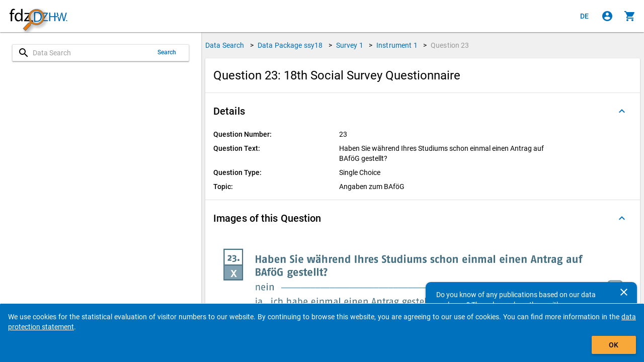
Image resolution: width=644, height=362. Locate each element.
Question (450, 45)
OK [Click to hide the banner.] (614, 345)
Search (167, 52)
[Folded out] (622, 111)
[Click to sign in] (607, 16)
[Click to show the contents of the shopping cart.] (630, 16)
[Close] (624, 292)
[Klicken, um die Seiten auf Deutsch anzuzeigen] (585, 16)
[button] (423, 111)
